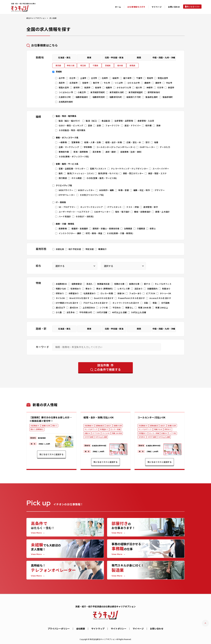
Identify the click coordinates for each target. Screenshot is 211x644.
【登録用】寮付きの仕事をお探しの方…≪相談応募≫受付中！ (51, 419)
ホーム (118, 7)
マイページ (138, 629)
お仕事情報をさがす (136, 7)
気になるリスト (193, 7)
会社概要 (81, 629)
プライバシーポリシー (59, 629)
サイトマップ (98, 629)
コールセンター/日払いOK (151, 417)
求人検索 (53, 18)
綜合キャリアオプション (36, 18)
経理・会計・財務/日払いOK (99, 417)
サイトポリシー (119, 629)
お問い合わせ (174, 7)
